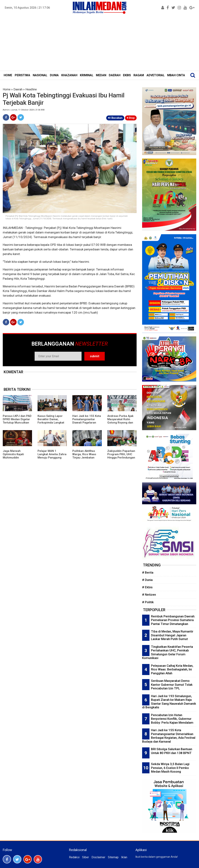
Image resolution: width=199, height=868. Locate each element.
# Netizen (149, 595)
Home (7, 89)
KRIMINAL (87, 75)
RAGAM (139, 75)
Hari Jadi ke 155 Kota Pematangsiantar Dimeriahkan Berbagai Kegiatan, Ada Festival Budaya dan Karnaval (169, 736)
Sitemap (113, 857)
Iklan (124, 857)
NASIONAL (40, 75)
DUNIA (54, 75)
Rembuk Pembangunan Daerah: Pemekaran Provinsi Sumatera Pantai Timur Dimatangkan (173, 620)
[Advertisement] (99, 43)
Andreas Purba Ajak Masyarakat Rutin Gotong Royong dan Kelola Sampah (120, 421)
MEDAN (101, 75)
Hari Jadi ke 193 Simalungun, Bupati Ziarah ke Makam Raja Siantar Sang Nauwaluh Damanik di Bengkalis (169, 702)
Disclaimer (98, 857)
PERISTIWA (22, 75)
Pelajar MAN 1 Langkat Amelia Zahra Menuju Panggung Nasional (52, 456)
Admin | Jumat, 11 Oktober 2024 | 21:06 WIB (24, 110)
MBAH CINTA (176, 75)
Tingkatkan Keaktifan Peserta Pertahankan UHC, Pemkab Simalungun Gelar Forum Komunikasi (168, 652)
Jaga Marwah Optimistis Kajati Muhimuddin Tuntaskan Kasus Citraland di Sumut (15, 458)
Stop (131, 118)
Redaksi (74, 857)
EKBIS (127, 75)
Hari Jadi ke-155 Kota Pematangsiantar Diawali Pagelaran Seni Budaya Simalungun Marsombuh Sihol (87, 424)
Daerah (18, 89)
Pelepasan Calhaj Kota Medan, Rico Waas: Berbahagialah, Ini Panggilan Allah (172, 669)
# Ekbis (147, 587)
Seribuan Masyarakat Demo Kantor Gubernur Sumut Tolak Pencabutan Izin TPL (172, 685)
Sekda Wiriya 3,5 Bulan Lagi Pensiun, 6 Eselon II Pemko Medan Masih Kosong (170, 768)
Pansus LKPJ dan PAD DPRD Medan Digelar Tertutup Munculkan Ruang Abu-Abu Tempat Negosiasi (17, 423)
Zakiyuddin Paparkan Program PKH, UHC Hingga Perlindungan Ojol (121, 456)
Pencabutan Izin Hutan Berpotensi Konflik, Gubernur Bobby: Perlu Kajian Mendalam (172, 719)
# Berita (148, 572)
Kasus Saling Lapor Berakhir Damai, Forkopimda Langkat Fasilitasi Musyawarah (52, 421)
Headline (31, 89)
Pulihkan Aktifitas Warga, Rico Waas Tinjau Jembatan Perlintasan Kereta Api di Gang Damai (85, 458)
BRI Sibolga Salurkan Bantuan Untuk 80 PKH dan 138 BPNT (172, 751)
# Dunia (147, 580)
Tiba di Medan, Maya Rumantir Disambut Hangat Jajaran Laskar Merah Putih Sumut (172, 635)
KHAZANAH (69, 75)
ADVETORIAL (156, 75)
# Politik (148, 602)
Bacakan (115, 118)
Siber (86, 857)
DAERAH (115, 75)
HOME (8, 75)
